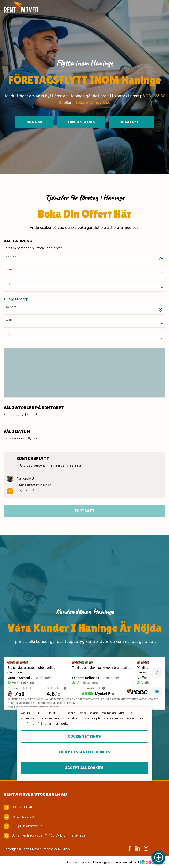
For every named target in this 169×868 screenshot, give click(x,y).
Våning (9, 269)
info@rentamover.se (91, 102)
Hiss (8, 284)
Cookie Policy (36, 724)
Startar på (12, 256)
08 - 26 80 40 (23, 807)
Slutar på (11, 307)
